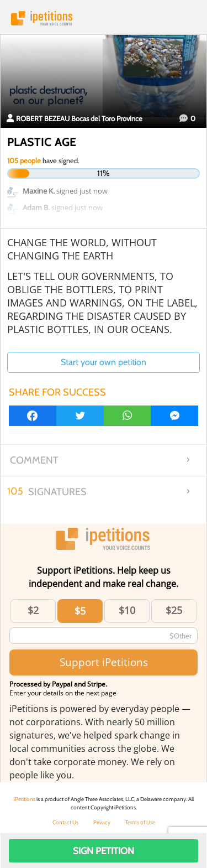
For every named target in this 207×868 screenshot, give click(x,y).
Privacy (102, 822)
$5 (80, 611)
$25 (174, 610)
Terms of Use (140, 822)
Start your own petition (104, 362)
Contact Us (65, 822)
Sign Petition (104, 851)
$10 (127, 610)
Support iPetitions (104, 662)
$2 (33, 610)
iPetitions (104, 18)
